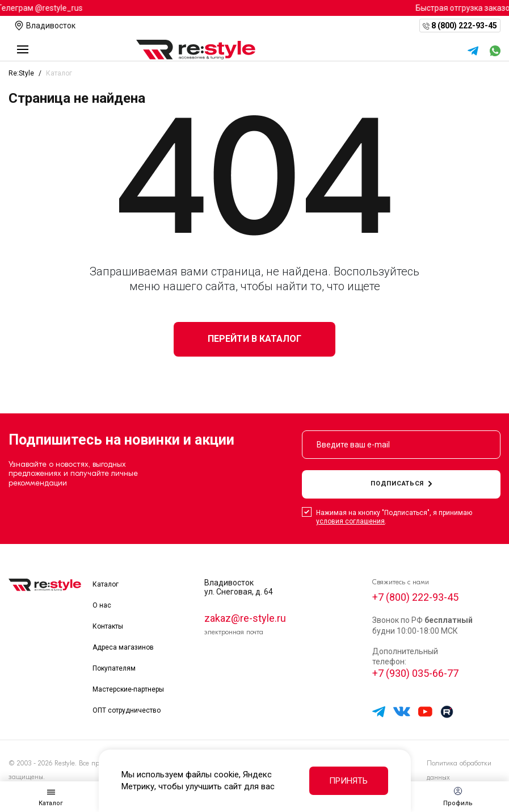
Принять (348, 781)
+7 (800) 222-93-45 (415, 597)
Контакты (108, 626)
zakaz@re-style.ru (245, 618)
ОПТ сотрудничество (127, 710)
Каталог (106, 584)
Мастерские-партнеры (128, 689)
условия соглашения (350, 521)
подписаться (401, 484)
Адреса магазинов (123, 647)
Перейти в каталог (254, 339)
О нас (102, 605)
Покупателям (114, 668)
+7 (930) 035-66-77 (415, 673)
